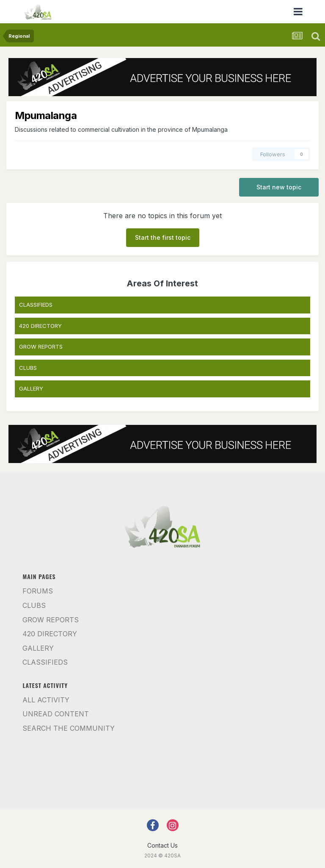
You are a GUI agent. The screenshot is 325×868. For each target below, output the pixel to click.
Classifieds (45, 662)
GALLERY (31, 388)
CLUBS (28, 368)
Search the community (69, 728)
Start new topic (279, 187)
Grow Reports (51, 620)
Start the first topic (163, 237)
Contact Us (162, 845)
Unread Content (56, 714)
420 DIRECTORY (40, 326)
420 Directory (50, 634)
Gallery (38, 648)
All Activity (46, 700)
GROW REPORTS (41, 347)
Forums (38, 591)
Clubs (34, 605)
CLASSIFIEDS (36, 305)
